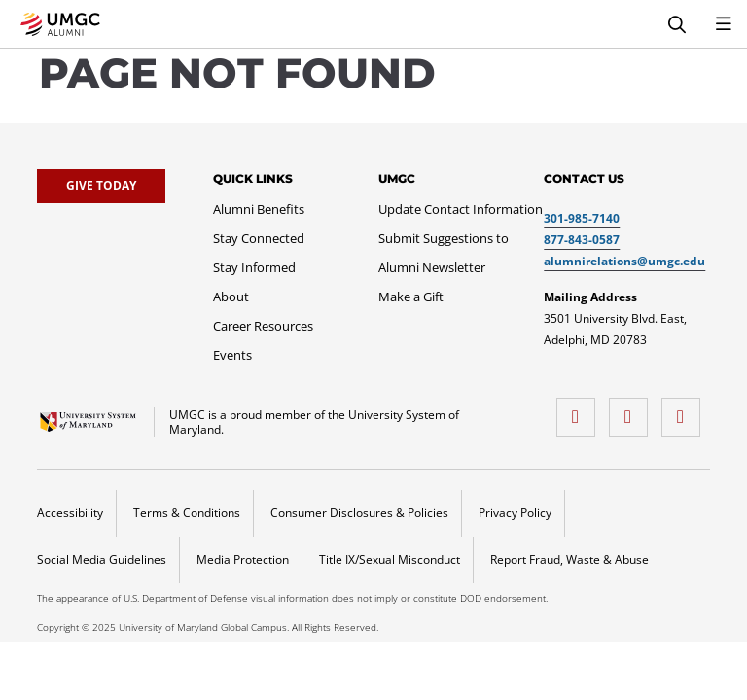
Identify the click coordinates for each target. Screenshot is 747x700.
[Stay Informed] (254, 267)
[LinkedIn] (686, 410)
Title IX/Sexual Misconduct (390, 560)
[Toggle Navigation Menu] (724, 24)
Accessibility (70, 513)
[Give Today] (101, 186)
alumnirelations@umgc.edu (624, 261)
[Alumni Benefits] (259, 209)
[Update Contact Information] (461, 209)
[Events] (232, 355)
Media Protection (243, 560)
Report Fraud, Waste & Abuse (569, 560)
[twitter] (633, 410)
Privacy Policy (515, 513)
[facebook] (581, 410)
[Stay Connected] (259, 238)
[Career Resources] (263, 326)
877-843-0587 (582, 240)
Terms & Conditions (187, 513)
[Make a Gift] (411, 297)
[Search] (677, 24)
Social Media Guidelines (102, 560)
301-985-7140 (582, 218)
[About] (231, 297)
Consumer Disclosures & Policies (359, 513)
